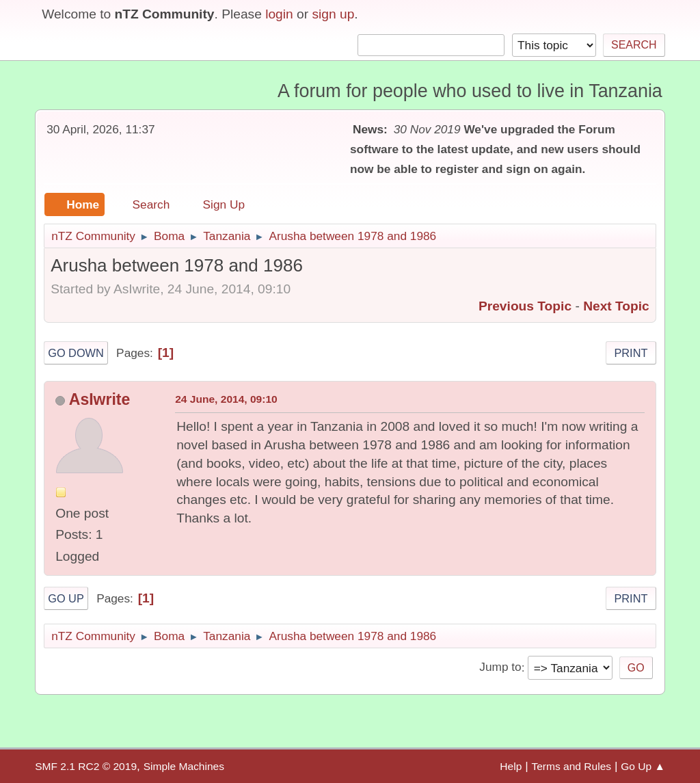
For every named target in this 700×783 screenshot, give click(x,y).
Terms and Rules (571, 766)
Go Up (66, 598)
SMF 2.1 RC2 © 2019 (86, 766)
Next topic (616, 306)
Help (511, 766)
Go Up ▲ (643, 766)
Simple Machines (184, 766)
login (279, 14)
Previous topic (525, 306)
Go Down (76, 353)
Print (631, 353)
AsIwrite (100, 399)
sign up (333, 14)
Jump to (500, 667)
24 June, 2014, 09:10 (226, 399)
